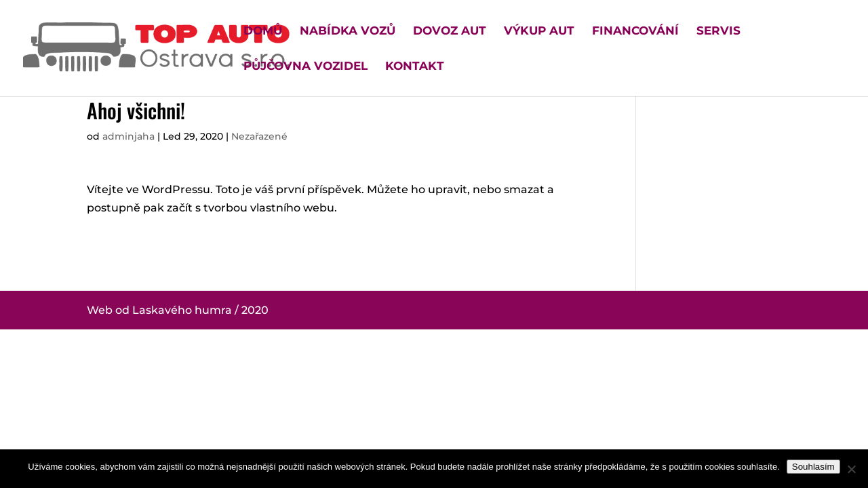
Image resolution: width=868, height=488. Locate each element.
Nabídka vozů (348, 32)
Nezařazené (259, 136)
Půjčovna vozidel (305, 67)
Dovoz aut (450, 32)
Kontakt (415, 67)
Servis (718, 32)
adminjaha (129, 136)
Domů (263, 32)
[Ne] (851, 469)
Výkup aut (539, 32)
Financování (635, 32)
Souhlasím (813, 467)
